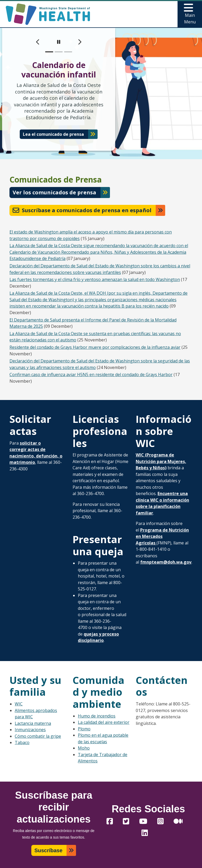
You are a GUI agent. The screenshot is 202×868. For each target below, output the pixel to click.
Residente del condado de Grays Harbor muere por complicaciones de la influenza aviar (95, 347)
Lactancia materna (33, 723)
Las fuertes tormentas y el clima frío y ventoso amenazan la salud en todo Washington (95, 279)
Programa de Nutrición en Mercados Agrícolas (162, 536)
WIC (19, 704)
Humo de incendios (97, 716)
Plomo (84, 729)
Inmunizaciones (30, 730)
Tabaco (22, 742)
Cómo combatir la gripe (38, 736)
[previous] (38, 42)
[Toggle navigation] (190, 14)
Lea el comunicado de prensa (53, 134)
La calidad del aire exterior (104, 722)
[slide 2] (59, 52)
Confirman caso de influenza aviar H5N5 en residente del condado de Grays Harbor (91, 375)
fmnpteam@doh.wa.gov (166, 562)
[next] (80, 42)
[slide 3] (68, 52)
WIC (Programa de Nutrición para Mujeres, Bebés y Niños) (161, 461)
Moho (84, 748)
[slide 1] (49, 52)
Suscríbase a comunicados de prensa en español (82, 210)
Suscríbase (49, 850)
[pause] (59, 42)
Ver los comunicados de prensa (54, 192)
